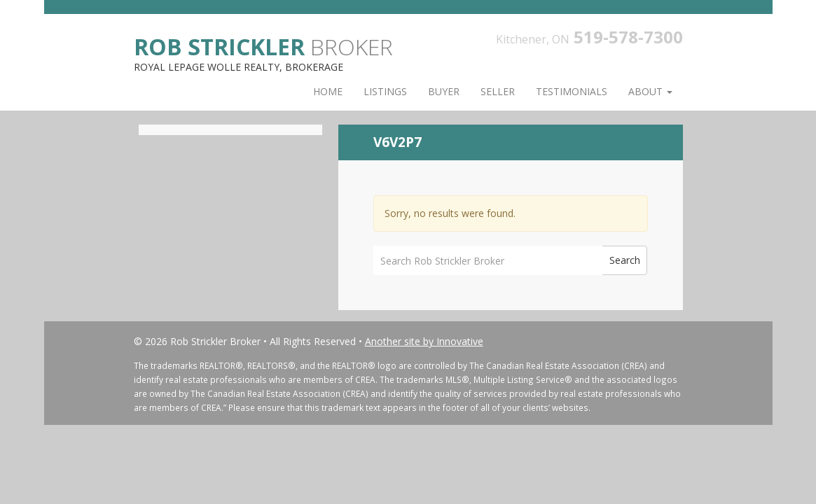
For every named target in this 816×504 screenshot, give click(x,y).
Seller (498, 91)
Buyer (444, 91)
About (650, 91)
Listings (385, 91)
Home (328, 91)
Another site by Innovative (424, 341)
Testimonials (572, 91)
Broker (263, 46)
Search (625, 260)
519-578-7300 (628, 37)
